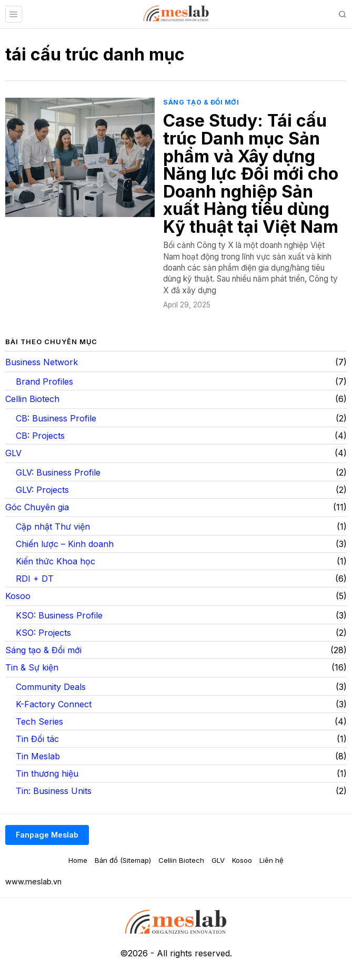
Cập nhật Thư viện (53, 527)
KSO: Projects (43, 633)
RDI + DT (35, 579)
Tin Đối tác (37, 739)
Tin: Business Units (54, 791)
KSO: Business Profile (59, 615)
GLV (13, 453)
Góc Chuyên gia (37, 507)
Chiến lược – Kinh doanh (65, 544)
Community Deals (51, 687)
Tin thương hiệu (47, 773)
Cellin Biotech (32, 399)
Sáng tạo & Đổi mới (201, 102)
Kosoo (18, 596)
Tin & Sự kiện (32, 667)
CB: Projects (40, 436)
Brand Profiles (44, 381)
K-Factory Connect (54, 704)
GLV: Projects (42, 490)
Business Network (42, 362)
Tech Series (39, 721)
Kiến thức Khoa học (56, 561)
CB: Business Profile (56, 418)
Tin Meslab (38, 756)
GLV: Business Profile (58, 472)
